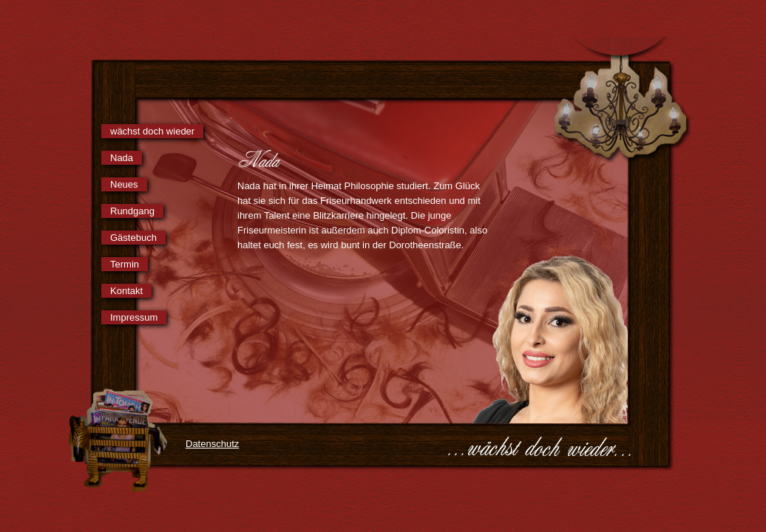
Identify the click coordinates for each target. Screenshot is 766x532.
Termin (125, 264)
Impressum (134, 317)
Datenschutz (212, 444)
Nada (122, 158)
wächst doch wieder (152, 131)
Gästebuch (133, 238)
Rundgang (132, 211)
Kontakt (126, 291)
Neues (124, 184)
